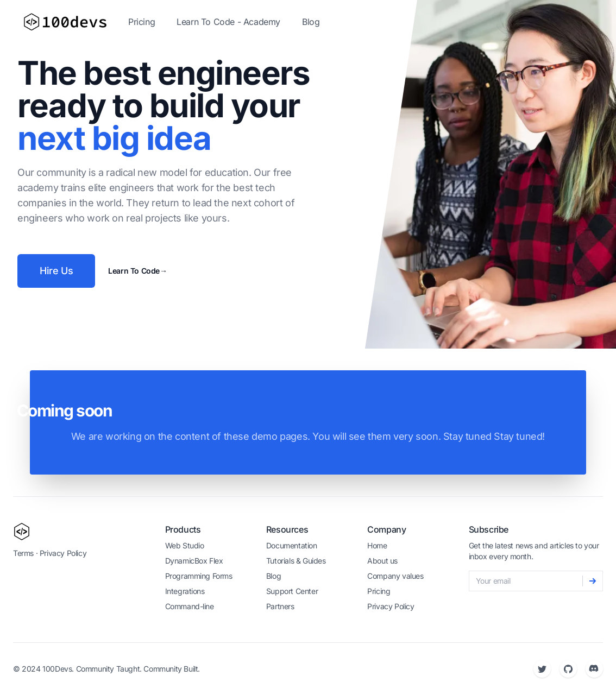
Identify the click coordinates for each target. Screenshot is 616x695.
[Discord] (594, 669)
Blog (311, 22)
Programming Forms (199, 576)
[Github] (568, 669)
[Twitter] (542, 669)
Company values (395, 576)
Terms (23, 553)
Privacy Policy (63, 553)
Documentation (292, 545)
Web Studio (185, 545)
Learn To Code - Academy (228, 22)
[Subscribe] (593, 581)
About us (382, 561)
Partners (280, 606)
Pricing (142, 22)
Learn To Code (137, 271)
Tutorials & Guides (296, 561)
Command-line (190, 606)
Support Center (292, 591)
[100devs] (22, 532)
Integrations (185, 591)
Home (377, 545)
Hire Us (56, 271)
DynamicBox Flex (194, 561)
